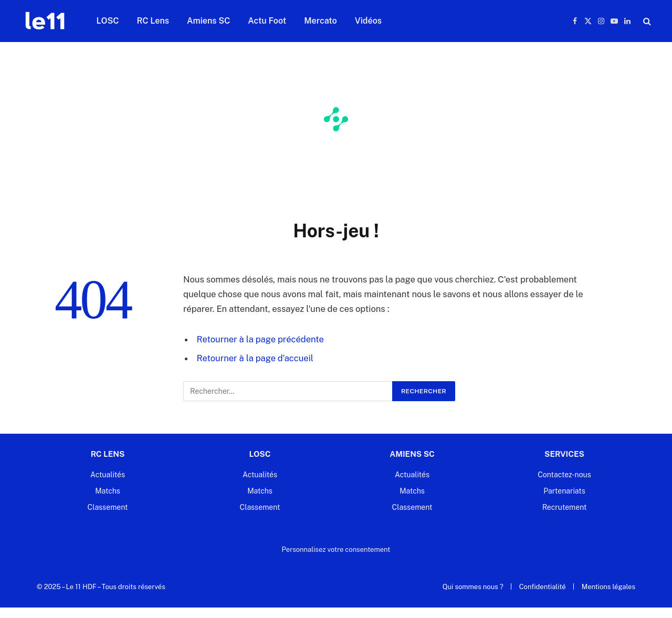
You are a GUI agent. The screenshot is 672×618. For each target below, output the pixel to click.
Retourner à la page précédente (261, 339)
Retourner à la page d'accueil (255, 358)
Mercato (320, 21)
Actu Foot (267, 21)
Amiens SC (208, 21)
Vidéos (368, 21)
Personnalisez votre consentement (336, 549)
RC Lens (153, 21)
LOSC (108, 21)
